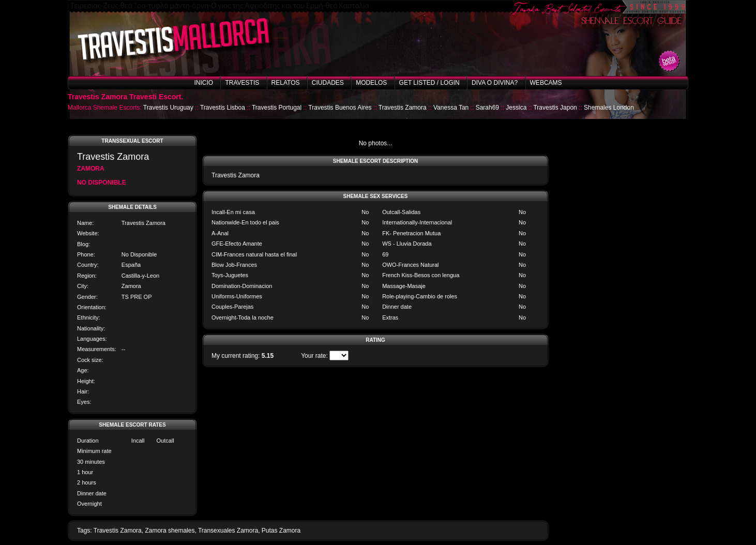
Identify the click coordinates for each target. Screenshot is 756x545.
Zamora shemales (170, 531)
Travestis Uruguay (168, 108)
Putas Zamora (281, 531)
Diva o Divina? (495, 83)
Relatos (286, 83)
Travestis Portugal (277, 108)
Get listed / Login (429, 83)
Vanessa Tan (451, 108)
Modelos (371, 83)
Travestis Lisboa (223, 108)
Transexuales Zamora (228, 531)
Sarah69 (487, 108)
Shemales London (609, 108)
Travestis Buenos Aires (340, 108)
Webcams (546, 83)
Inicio (203, 83)
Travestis (242, 83)
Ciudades (328, 83)
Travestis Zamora (403, 108)
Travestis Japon (555, 108)
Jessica (516, 108)
